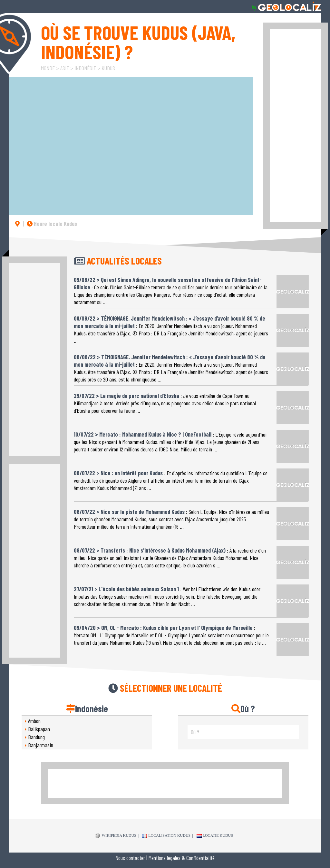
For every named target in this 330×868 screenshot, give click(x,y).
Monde (48, 68)
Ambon (34, 721)
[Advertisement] (296, 126)
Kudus (108, 68)
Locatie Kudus (215, 835)
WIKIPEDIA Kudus (116, 836)
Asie (65, 68)
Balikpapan (39, 729)
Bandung (36, 737)
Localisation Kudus (166, 835)
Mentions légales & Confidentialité (182, 858)
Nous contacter (130, 858)
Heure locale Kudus (52, 224)
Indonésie (85, 68)
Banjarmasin (41, 745)
